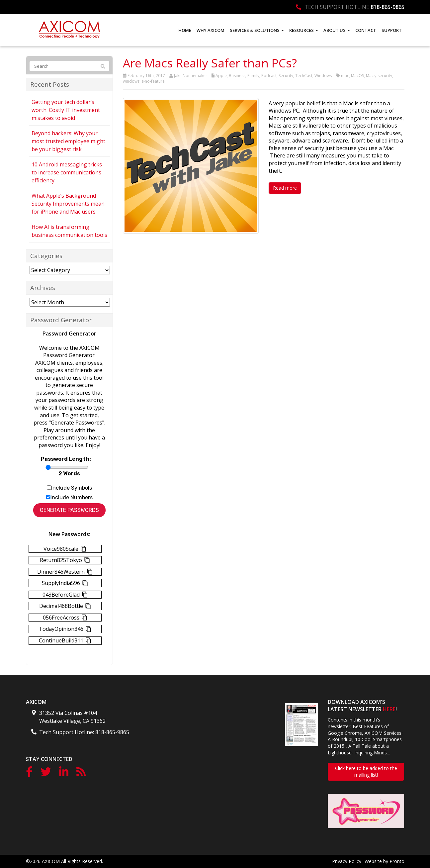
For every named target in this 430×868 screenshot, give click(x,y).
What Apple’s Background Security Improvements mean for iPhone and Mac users (68, 204)
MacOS (357, 76)
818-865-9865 (387, 7)
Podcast (269, 76)
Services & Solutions (257, 30)
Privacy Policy (347, 861)
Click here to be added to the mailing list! (366, 772)
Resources (304, 30)
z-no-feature (153, 81)
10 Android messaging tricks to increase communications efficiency (67, 172)
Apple (221, 76)
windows (131, 81)
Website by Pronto (385, 861)
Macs (371, 76)
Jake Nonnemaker (191, 76)
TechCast (304, 76)
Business (237, 76)
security (385, 76)
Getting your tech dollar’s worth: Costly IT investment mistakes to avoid (66, 110)
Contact (366, 30)
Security (286, 76)
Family (253, 76)
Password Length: (66, 459)
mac (345, 76)
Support (392, 30)
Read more (285, 188)
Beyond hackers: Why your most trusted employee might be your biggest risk (68, 141)
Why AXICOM (211, 30)
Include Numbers (72, 497)
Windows (323, 76)
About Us (337, 30)
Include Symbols (72, 488)
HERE (389, 709)
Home (185, 30)
